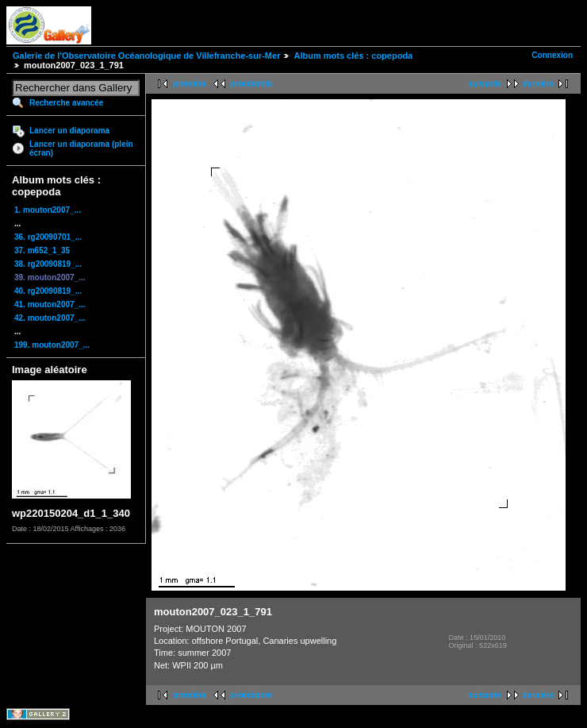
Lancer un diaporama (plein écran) (81, 148)
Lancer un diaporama (69, 131)
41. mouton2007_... (50, 304)
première (190, 84)
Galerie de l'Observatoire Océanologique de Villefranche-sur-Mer (146, 56)
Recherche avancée (66, 103)
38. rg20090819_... (48, 264)
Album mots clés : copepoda (353, 56)
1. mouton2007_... (48, 210)
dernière (538, 84)
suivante (485, 84)
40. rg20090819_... (48, 291)
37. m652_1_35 (42, 250)
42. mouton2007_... (50, 318)
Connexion (552, 55)
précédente (251, 84)
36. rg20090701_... (48, 237)
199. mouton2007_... (52, 345)
